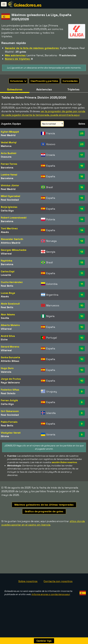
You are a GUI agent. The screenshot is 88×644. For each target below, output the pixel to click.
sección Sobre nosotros (64, 462)
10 (82, 305)
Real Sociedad (10, 200)
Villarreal (6, 254)
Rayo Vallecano (10, 382)
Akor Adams (8, 314)
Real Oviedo (8, 393)
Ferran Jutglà (9, 400)
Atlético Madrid (11, 243)
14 (82, 209)
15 (82, 198)
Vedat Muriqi (9, 142)
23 (82, 144)
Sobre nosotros (28, 590)
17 (82, 155)
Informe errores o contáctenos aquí (51, 603)
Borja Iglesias (9, 207)
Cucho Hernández (12, 282)
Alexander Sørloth (12, 239)
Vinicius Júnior (10, 185)
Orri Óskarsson (10, 411)
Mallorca (6, 146)
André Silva (8, 336)
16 (82, 166)
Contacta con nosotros (58, 590)
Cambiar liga (44, 641)
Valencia (6, 372)
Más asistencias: (15, 55)
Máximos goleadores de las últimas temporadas (44, 505)
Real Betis (7, 286)
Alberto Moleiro (10, 325)
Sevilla (5, 318)
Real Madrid (8, 135)
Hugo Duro (7, 368)
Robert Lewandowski (14, 218)
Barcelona (7, 168)
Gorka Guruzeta (10, 357)
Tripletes (73, 89)
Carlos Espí (8, 271)
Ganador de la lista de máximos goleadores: (32, 48)
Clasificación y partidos (44, 81)
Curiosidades (70, 81)
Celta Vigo (7, 211)
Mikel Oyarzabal (11, 196)
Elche (4, 339)
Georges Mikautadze (14, 250)
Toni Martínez (9, 228)
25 (82, 133)
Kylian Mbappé (10, 132)
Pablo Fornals (9, 422)
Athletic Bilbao (10, 361)
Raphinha (7, 261)
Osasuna (6, 157)
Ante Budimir (9, 153)
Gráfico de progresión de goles (44, 511)
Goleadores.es (28, 5)
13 (82, 241)
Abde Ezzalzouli (10, 304)
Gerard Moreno (10, 347)
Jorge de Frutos (11, 379)
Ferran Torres (9, 164)
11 (82, 273)
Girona (5, 436)
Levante (6, 275)
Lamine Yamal (9, 175)
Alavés (5, 232)
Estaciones (18, 81)
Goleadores (15, 89)
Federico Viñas (10, 390)
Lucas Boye (8, 293)
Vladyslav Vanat (11, 433)
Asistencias (44, 89)
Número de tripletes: (18, 59)
